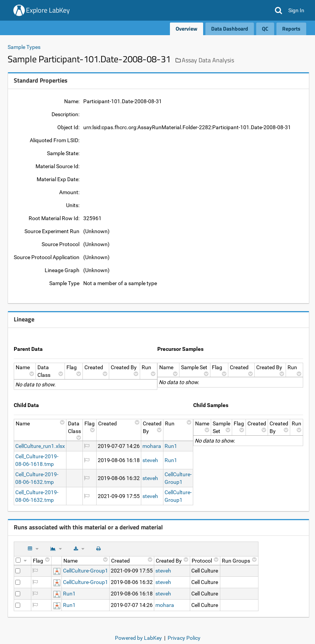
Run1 (171, 446)
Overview (187, 28)
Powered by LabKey (138, 638)
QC (265, 28)
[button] (279, 10)
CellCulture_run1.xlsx (40, 446)
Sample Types (24, 47)
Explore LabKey (48, 10)
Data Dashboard (230, 28)
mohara (152, 446)
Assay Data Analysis (208, 60)
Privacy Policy (184, 638)
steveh (150, 460)
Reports (291, 28)
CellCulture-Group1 (86, 571)
